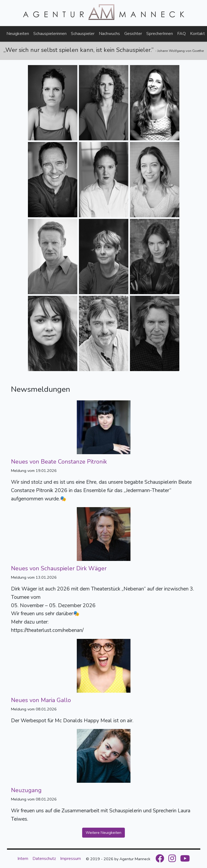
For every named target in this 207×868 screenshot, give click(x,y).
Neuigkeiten (18, 34)
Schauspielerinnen (50, 34)
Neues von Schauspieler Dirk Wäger (59, 568)
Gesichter (133, 34)
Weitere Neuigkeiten (103, 833)
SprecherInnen (160, 34)
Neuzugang (26, 790)
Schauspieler (83, 34)
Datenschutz (44, 859)
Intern (23, 859)
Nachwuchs (109, 34)
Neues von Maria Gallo (41, 700)
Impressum (70, 859)
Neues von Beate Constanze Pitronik (59, 462)
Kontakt (197, 34)
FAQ (181, 34)
